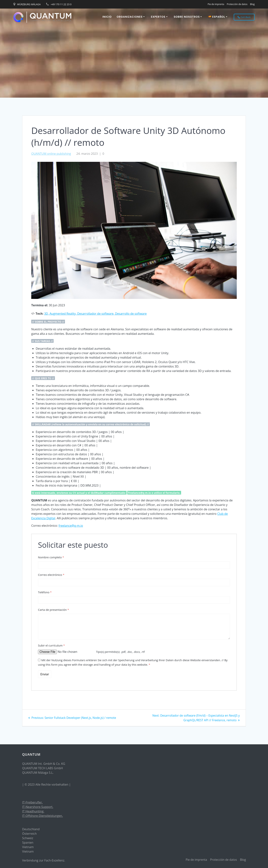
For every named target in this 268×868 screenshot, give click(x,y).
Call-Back (244, 17)
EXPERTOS (158, 17)
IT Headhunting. (33, 811)
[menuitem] (218, 17)
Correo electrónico (51, 575)
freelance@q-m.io (71, 526)
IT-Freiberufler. (32, 802)
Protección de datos (237, 4)
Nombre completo (51, 557)
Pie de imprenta (216, 4)
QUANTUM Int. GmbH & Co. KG (44, 764)
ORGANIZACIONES (130, 17)
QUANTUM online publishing (51, 154)
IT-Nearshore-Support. (38, 807)
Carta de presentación (54, 610)
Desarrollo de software (131, 314)
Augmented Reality (63, 314)
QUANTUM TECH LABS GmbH (43, 768)
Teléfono (45, 592)
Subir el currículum (51, 645)
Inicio (107, 17)
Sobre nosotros (187, 17)
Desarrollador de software (95, 314)
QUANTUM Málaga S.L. (38, 773)
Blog (252, 4)
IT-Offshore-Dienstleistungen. (43, 816)
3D (46, 314)
